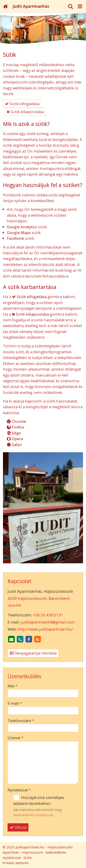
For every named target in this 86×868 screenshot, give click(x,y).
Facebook (15, 238)
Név (12, 686)
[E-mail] (11, 639)
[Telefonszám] (20, 639)
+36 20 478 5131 (48, 615)
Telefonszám (21, 721)
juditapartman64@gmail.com (48, 622)
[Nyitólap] (5, 6)
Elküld (18, 827)
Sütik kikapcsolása (25, 112)
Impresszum (32, 852)
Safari (14, 445)
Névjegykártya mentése (33, 653)
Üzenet (15, 738)
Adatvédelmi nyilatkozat (33, 815)
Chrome (17, 421)
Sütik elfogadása (22, 104)
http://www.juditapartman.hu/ (45, 629)
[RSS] (38, 639)
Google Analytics (22, 227)
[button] (80, 6)
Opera (15, 439)
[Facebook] (29, 639)
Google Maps (19, 233)
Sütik (28, 858)
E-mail (15, 703)
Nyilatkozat (19, 790)
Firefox (16, 427)
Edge (14, 433)
